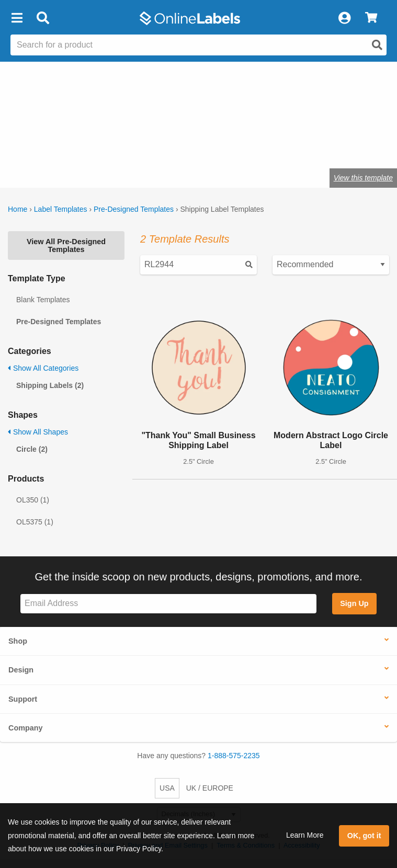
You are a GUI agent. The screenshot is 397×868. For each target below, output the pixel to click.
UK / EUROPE (210, 788)
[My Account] (344, 18)
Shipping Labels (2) (50, 385)
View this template (363, 178)
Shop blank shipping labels (136, 145)
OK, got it (364, 836)
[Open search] (377, 45)
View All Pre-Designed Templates (66, 245)
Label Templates (61, 209)
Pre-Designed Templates (134, 209)
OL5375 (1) (35, 522)
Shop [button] (18, 641)
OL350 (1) (33, 500)
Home (18, 209)
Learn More (305, 835)
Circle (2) (32, 449)
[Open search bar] (43, 18)
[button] (17, 18)
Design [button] (21, 670)
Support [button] (23, 699)
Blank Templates (43, 300)
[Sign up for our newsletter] (168, 604)
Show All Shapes (38, 432)
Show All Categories (43, 368)
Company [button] (26, 728)
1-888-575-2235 (234, 756)
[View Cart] (371, 18)
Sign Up (354, 603)
